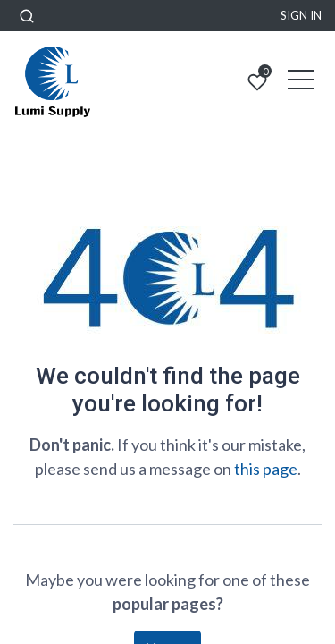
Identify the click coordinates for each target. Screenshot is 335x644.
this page (266, 469)
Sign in (301, 15)
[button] (27, 16)
